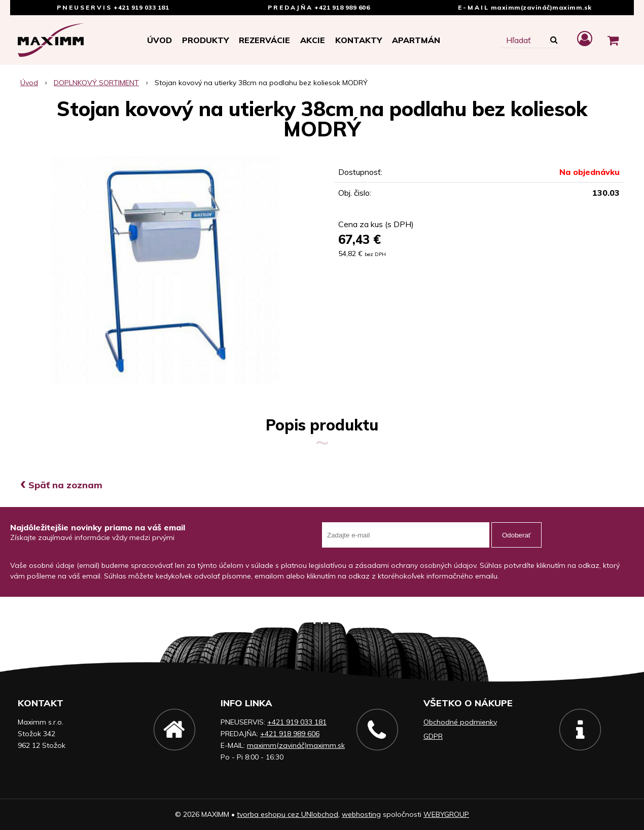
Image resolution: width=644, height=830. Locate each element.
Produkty (205, 40)
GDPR (433, 736)
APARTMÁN (416, 40)
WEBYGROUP (446, 814)
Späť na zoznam (61, 485)
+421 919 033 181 (141, 7)
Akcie (313, 40)
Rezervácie (264, 40)
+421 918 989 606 (342, 7)
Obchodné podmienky (460, 722)
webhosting (361, 814)
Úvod (159, 40)
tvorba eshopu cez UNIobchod (288, 814)
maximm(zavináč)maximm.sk (541, 7)
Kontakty (359, 40)
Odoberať (516, 535)
